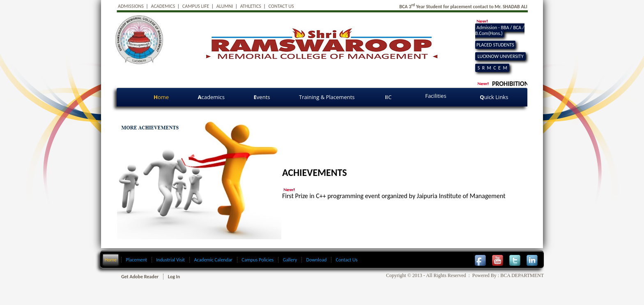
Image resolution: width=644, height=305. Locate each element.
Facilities (436, 96)
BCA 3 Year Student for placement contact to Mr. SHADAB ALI (463, 7)
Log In (174, 277)
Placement (136, 260)
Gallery (290, 260)
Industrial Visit (170, 260)
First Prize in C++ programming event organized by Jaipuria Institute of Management (394, 196)
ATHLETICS (251, 6)
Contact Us (347, 260)
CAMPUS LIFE (196, 6)
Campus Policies (258, 260)
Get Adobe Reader (140, 277)
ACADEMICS (163, 6)
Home (111, 260)
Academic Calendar (213, 260)
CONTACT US (281, 6)
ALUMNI (225, 6)
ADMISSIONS (131, 6)
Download (317, 260)
